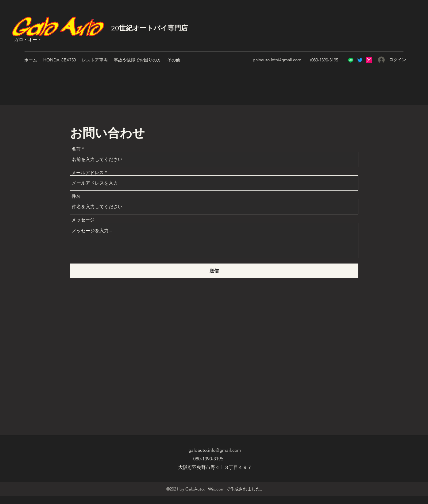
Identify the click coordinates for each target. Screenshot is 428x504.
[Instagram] (369, 60)
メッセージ (83, 220)
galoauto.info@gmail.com (277, 60)
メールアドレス (88, 172)
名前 (76, 149)
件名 (76, 196)
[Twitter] (360, 60)
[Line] (351, 60)
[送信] (214, 271)
